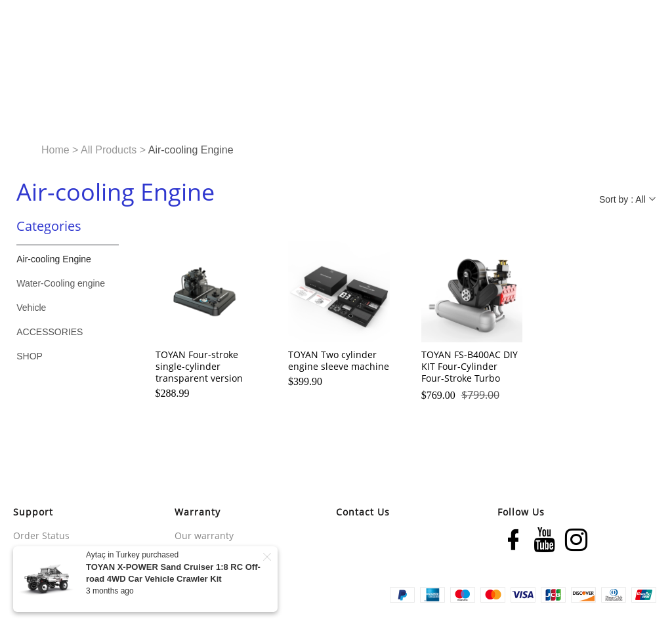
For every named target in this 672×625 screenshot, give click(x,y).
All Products (109, 150)
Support (33, 512)
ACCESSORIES (50, 332)
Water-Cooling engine (61, 283)
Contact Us (363, 512)
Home (55, 150)
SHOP (30, 356)
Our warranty (204, 535)
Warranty (198, 512)
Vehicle (31, 308)
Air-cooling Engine (54, 259)
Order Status (41, 535)
